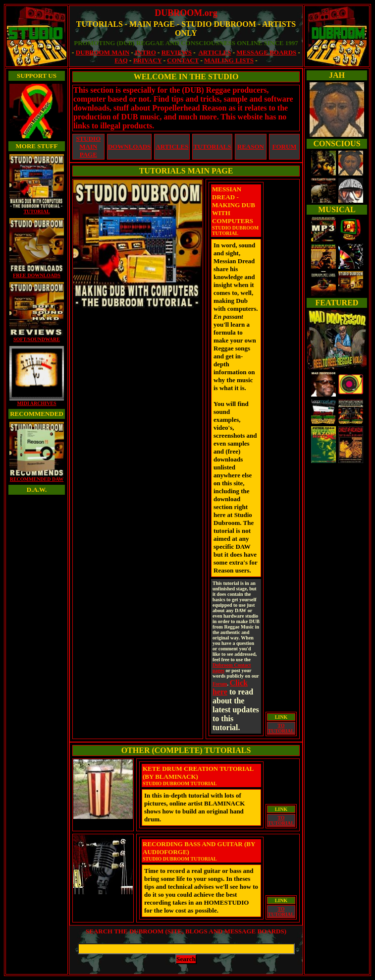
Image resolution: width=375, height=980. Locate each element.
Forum (220, 684)
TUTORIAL (37, 209)
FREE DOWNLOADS (37, 273)
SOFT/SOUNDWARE (37, 337)
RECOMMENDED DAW (37, 477)
